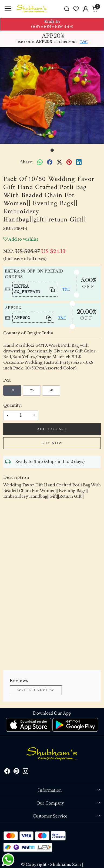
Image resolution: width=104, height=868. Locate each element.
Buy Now (52, 443)
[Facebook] (7, 772)
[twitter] (59, 162)
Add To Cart (52, 429)
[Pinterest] (16, 772)
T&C (84, 42)
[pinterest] (69, 162)
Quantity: (13, 405)
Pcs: (7, 380)
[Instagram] (26, 772)
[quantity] (21, 415)
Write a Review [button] (36, 690)
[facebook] (50, 162)
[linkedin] (79, 162)
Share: (27, 162)
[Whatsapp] (40, 162)
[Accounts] (85, 9)
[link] (67, 9)
